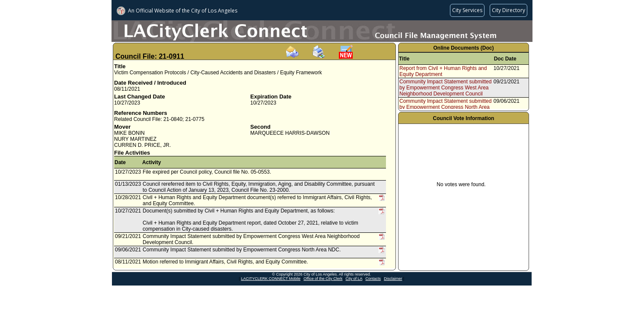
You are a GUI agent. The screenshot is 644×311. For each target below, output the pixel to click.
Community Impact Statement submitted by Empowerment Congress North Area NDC (445, 107)
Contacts (373, 279)
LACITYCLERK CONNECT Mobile (271, 279)
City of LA (354, 279)
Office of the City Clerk (323, 279)
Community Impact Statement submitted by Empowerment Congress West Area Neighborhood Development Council (445, 88)
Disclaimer (393, 279)
